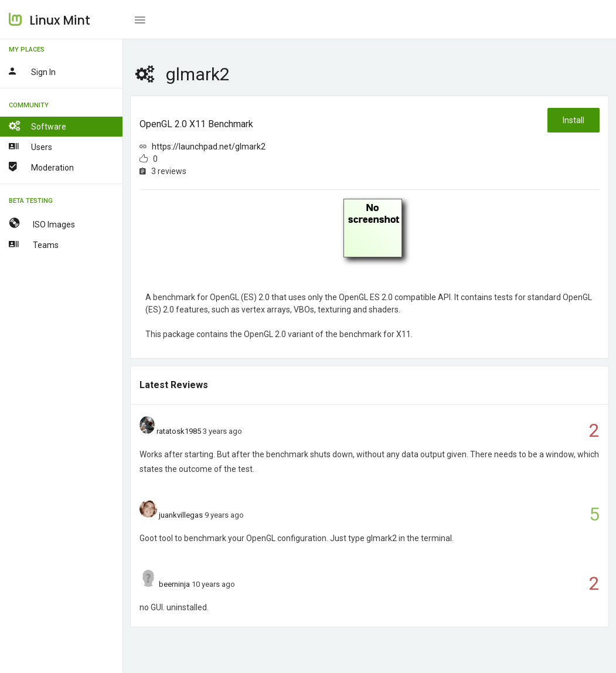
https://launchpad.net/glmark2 (209, 147)
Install (574, 120)
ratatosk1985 (179, 431)
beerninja (174, 584)
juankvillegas (181, 515)
